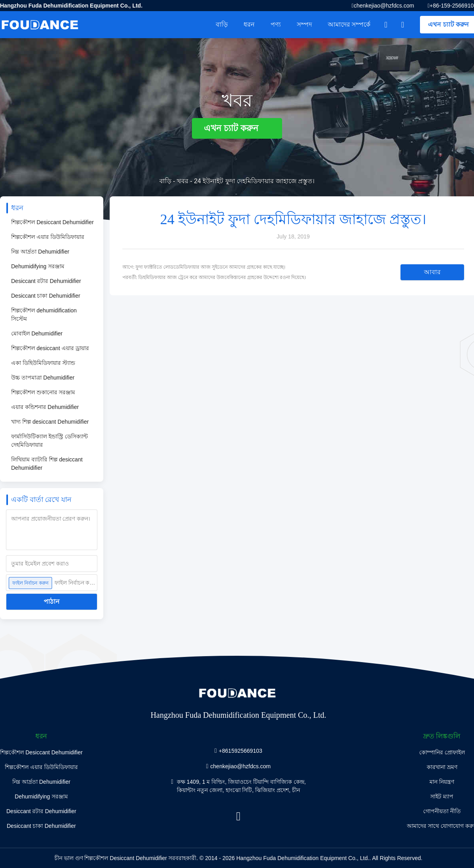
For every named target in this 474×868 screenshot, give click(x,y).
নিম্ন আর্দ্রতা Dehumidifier (40, 252)
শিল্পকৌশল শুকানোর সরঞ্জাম (43, 392)
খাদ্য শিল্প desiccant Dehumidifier (50, 422)
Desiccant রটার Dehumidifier (46, 281)
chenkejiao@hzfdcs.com (384, 6)
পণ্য (276, 24)
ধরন (249, 24)
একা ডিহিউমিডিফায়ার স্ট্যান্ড (43, 363)
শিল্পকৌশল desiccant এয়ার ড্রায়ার (50, 348)
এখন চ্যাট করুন (237, 128)
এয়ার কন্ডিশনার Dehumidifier (45, 407)
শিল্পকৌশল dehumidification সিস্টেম (44, 315)
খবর (183, 181)
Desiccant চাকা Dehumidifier (46, 296)
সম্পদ (304, 24)
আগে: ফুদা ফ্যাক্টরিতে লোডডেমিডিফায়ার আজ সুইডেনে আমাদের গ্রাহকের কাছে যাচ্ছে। (204, 267)
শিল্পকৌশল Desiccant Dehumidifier (52, 222)
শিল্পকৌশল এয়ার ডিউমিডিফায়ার (48, 237)
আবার (432, 272)
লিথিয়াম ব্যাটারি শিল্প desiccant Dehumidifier (47, 464)
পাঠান (52, 602)
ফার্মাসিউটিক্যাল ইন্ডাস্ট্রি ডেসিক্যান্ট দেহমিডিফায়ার (49, 441)
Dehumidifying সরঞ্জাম (38, 266)
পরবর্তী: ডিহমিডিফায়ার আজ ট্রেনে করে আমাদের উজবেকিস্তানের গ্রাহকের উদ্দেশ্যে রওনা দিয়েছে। (214, 277)
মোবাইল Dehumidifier (37, 333)
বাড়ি (222, 24)
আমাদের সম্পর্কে (349, 24)
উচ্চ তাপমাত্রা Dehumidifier (43, 378)
